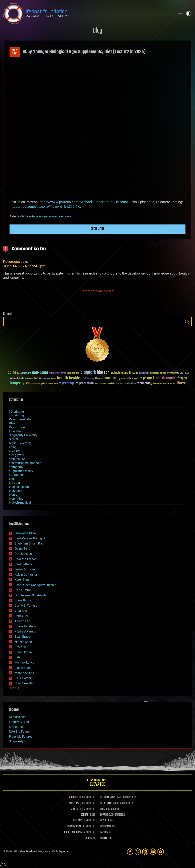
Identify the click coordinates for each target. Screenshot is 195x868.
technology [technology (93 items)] (144, 384)
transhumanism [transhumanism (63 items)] (162, 384)
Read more (97, 229)
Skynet (14, 439)
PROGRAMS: (106, 826)
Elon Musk (16, 431)
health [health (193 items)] (63, 378)
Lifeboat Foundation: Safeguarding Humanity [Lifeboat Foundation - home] (88, 14)
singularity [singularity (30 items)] (111, 384)
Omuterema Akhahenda (31, 595)
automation (17, 475)
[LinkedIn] (145, 852)
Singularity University (23, 435)
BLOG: (103, 809)
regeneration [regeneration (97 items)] (85, 383)
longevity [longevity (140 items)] (17, 383)
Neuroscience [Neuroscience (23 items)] (36, 384)
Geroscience (17, 717)
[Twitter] (138, 852)
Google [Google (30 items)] (53, 379)
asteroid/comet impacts (25, 463)
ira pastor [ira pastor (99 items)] (145, 378)
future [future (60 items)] (38, 378)
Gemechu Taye (25, 569)
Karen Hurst (23, 580)
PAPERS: (104, 832)
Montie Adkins (24, 673)
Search (187, 322)
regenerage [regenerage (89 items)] (67, 383)
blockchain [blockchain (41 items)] (144, 373)
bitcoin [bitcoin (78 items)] (133, 373)
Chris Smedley (24, 683)
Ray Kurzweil (18, 427)
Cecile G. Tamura (26, 606)
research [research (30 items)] (98, 384)
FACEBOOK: (73, 798)
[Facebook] (130, 852)
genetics (53, 217)
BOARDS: (104, 815)
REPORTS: (105, 821)
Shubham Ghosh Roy (29, 543)
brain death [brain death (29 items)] (154, 373)
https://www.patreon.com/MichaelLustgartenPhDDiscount (84, 202)
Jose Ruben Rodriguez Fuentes (35, 585)
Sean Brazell (23, 637)
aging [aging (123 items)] (12, 373)
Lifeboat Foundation (27, 852)
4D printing (16, 415)
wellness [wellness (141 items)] (179, 383)
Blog (97, 31)
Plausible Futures (21, 737)
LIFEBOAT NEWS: (108, 798)
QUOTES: (104, 838)
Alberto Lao (22, 621)
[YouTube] (153, 852)
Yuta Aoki (21, 611)
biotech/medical (20, 503)
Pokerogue (12, 262)
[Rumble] (161, 852)
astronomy (16, 467)
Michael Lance (24, 662)
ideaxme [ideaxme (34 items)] (99, 379)
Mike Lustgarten (28, 217)
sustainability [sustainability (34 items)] (130, 384)
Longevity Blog (19, 722)
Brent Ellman (23, 652)
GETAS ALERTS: (107, 803)
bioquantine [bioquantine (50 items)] (73, 373)
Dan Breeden (23, 554)
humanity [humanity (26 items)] (91, 379)
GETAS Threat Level (97, 783)
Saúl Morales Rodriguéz (31, 538)
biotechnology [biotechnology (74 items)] (119, 373)
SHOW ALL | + (15, 688)
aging (13, 447)
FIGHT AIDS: (77, 821)
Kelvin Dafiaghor (26, 575)
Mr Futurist (16, 727)
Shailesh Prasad (26, 559)
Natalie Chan (23, 642)
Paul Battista (23, 564)
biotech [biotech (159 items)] (103, 373)
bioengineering (19, 487)
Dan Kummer (24, 590)
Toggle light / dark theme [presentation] (189, 14)
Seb (17, 657)
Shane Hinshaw (25, 626)
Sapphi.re (63, 852)
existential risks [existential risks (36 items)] (17, 379)
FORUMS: (88, 838)
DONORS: (85, 815)
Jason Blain (23, 668)
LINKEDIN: (74, 803)
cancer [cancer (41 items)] (163, 373)
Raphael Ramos (25, 631)
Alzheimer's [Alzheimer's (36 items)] (26, 373)
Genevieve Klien (25, 533)
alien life (15, 451)
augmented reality (21, 471)
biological (43, 217)
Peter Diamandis (20, 419)
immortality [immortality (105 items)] (112, 378)
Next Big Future (19, 732)
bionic (13, 495)
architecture (17, 459)
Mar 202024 (15, 52)
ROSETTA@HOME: (73, 832)
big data (14, 483)
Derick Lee (22, 616)
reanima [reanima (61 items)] (53, 384)
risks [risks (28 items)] (104, 384)
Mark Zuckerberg (20, 443)
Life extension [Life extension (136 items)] (164, 378)
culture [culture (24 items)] (182, 373)
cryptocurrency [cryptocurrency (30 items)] (173, 373)
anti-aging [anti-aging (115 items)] (40, 373)
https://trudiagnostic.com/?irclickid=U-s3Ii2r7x (44, 206)
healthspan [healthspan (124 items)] (78, 378)
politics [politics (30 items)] (44, 384)
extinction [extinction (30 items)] (29, 379)
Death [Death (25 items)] (187, 373)
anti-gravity (16, 455)
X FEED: (75, 809)
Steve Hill (21, 647)
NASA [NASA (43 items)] (28, 384)
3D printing (16, 412)
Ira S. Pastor (23, 678)
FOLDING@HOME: (74, 826)
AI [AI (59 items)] (18, 373)
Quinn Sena (22, 549)
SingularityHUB (19, 741)
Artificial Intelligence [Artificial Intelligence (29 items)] (57, 373)
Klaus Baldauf (24, 600)
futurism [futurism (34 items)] (46, 379)
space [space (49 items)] (119, 384)
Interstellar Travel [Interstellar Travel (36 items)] (129, 379)
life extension (65, 217)
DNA (12, 423)
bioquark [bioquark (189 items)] (88, 373)
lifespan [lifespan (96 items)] (181, 378)
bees (12, 479)
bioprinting (16, 499)
